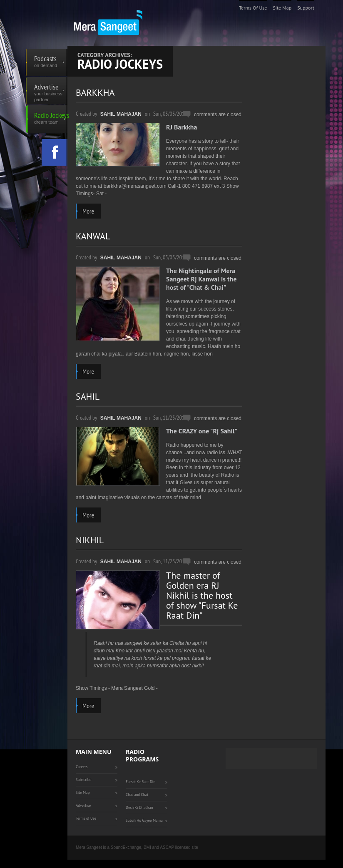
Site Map (282, 8)
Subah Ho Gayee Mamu (144, 820)
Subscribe (83, 780)
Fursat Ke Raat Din (140, 782)
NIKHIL (90, 540)
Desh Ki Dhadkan (139, 807)
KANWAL (93, 236)
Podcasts (51, 62)
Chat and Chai (137, 795)
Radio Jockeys (51, 119)
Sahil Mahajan (121, 114)
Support (306, 8)
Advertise (51, 91)
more (88, 211)
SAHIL (88, 396)
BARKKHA (95, 92)
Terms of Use (253, 8)
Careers (82, 767)
